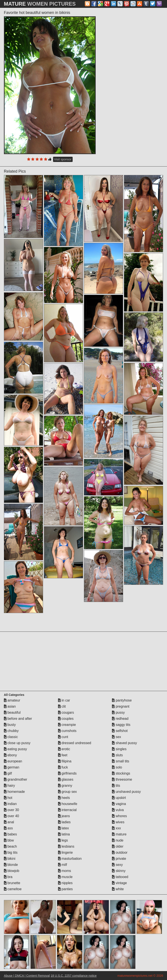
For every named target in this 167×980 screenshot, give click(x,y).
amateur (12, 700)
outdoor (120, 852)
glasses (66, 779)
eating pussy (15, 749)
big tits (11, 852)
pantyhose (122, 700)
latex (63, 828)
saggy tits (121, 725)
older (118, 846)
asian (10, 706)
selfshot (120, 731)
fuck (63, 767)
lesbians (66, 846)
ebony (10, 755)
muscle (65, 877)
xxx (116, 828)
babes (10, 834)
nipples (65, 883)
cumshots (67, 731)
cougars (66, 712)
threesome (122, 779)
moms (65, 871)
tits (116, 786)
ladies (64, 822)
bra (8, 877)
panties (65, 889)
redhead (120, 719)
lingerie (65, 852)
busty (10, 725)
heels (64, 798)
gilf (8, 773)
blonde (11, 865)
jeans (64, 816)
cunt (63, 737)
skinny (119, 871)
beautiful (12, 712)
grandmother (16, 779)
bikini (10, 859)
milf (63, 865)
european (13, 761)
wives (118, 822)
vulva (118, 810)
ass (8, 828)
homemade (14, 792)
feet (63, 755)
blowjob (12, 871)
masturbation (70, 859)
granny (65, 786)
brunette (12, 883)
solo (117, 767)
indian (10, 804)
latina (64, 834)
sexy (117, 865)
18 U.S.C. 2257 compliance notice (74, 976)
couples (66, 719)
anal (9, 822)
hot (8, 798)
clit (62, 706)
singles (119, 749)
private (119, 859)
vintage (119, 883)
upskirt (119, 798)
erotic (64, 749)
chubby (11, 731)
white (118, 889)
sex (116, 737)
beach (10, 846)
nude (118, 840)
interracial (67, 810)
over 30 (12, 810)
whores (119, 816)
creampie (67, 725)
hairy (9, 786)
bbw (9, 840)
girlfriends (67, 773)
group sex (68, 792)
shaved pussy (124, 743)
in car (64, 700)
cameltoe (13, 889)
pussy (118, 712)
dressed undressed (75, 743)
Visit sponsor (63, 159)
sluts (117, 755)
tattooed (120, 877)
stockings (121, 773)
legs (63, 840)
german (12, 767)
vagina (119, 804)
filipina (65, 761)
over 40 (12, 816)
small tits (121, 761)
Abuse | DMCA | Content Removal (27, 976)
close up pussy (17, 743)
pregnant (121, 706)
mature (119, 834)
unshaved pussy (126, 792)
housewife (68, 804)
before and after (18, 719)
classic (11, 737)
